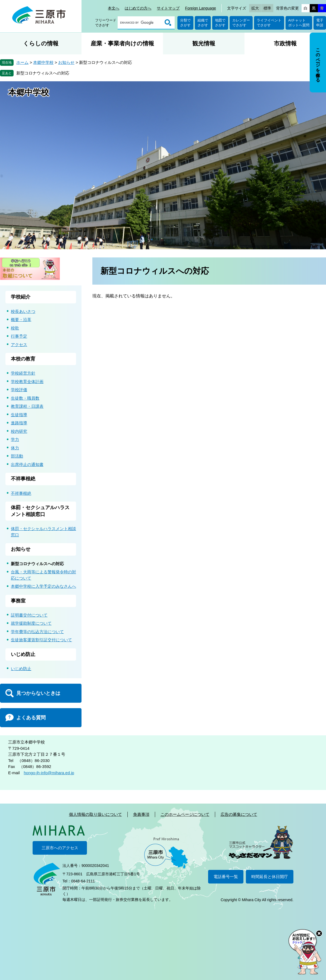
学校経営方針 (23, 373)
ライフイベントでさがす (269, 23)
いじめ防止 (23, 654)
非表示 (323, 33)
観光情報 (204, 43)
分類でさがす (185, 23)
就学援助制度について (31, 623)
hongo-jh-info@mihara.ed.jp (49, 773)
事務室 (18, 601)
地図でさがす (220, 23)
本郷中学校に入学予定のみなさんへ (43, 586)
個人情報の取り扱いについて (95, 814)
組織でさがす (203, 23)
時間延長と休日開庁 (270, 877)
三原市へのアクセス (60, 848)
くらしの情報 (41, 43)
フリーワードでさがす (106, 23)
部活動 (17, 456)
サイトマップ (168, 8)
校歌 (15, 328)
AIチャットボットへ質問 (299, 23)
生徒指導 (19, 415)
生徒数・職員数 (25, 398)
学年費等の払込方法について (37, 632)
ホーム (22, 62)
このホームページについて (185, 814)
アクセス (19, 345)
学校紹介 (21, 297)
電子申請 (320, 23)
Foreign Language (200, 8)
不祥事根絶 (23, 479)
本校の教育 (23, 359)
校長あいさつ (23, 311)
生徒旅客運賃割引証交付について (41, 640)
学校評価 (19, 390)
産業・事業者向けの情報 (122, 43)
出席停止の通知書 (27, 464)
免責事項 (141, 814)
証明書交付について (29, 615)
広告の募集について (239, 814)
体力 (15, 448)
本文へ (114, 8)
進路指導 (19, 423)
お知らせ (66, 62)
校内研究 (19, 431)
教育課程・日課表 (27, 406)
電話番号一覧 (226, 877)
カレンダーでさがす (241, 23)
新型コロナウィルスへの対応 (43, 73)
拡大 (255, 8)
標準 (267, 8)
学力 (15, 439)
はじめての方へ (138, 8)
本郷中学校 (43, 62)
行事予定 (19, 336)
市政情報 (285, 43)
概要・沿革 (21, 320)
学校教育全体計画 (27, 382)
